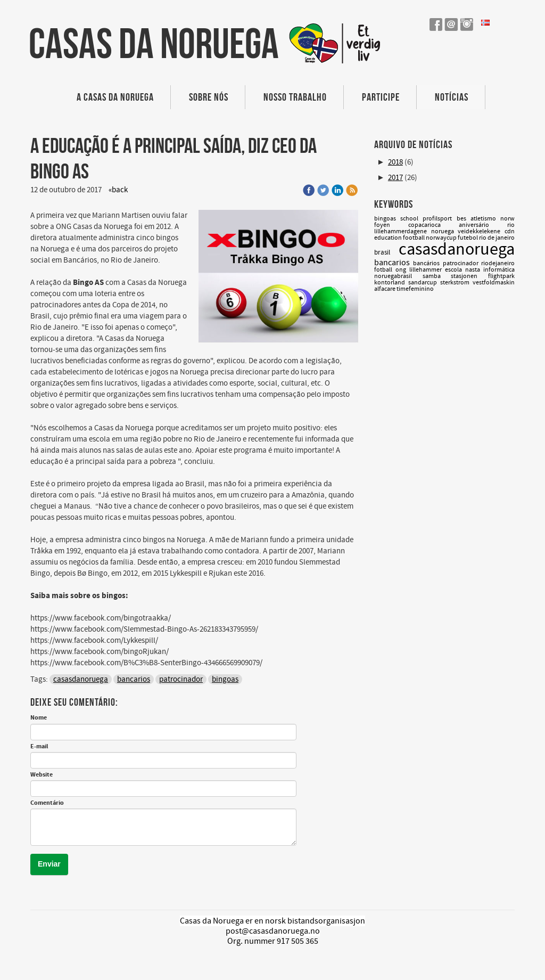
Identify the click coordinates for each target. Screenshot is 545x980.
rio (511, 225)
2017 (395, 178)
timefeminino (415, 289)
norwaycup (442, 238)
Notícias (452, 97)
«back (118, 190)
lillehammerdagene (403, 231)
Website (42, 775)
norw (507, 219)
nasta (474, 270)
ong (402, 270)
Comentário (47, 803)
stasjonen (469, 276)
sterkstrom (456, 283)
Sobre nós (209, 97)
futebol (468, 238)
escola (455, 270)
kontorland (391, 283)
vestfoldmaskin (494, 283)
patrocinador (181, 679)
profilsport (439, 219)
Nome (39, 718)
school (411, 219)
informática (499, 270)
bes (464, 219)
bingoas (225, 679)
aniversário (483, 225)
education (389, 238)
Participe (381, 97)
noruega (445, 231)
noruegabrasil (398, 276)
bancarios (134, 679)
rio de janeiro (497, 238)
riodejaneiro (498, 263)
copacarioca (433, 225)
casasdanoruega (81, 679)
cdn (510, 231)
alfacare (385, 289)
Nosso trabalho (295, 97)
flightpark (501, 276)
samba (437, 276)
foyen (391, 225)
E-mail (39, 747)
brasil (386, 252)
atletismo (485, 219)
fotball (385, 270)
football (414, 238)
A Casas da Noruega (115, 97)
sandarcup (424, 283)
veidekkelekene (481, 231)
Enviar (49, 864)
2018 (395, 162)
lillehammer (427, 270)
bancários (428, 263)
